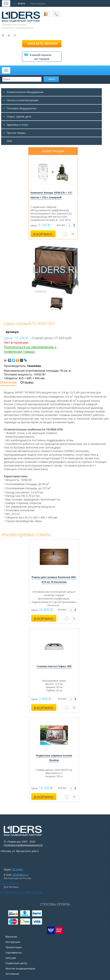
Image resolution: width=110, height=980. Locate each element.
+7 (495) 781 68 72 (10, 892)
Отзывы (27, 382)
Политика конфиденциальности (23, 845)
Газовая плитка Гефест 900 (54, 666)
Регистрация (38, 3)
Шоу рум (11, 958)
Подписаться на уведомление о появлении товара (30, 349)
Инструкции (13, 942)
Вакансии (11, 937)
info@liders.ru (20, 875)
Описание (8, 382)
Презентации (14, 947)
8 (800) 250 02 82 (10, 883)
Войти (22, 3)
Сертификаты (14, 952)
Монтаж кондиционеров (20, 968)
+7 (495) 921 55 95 (32, 892)
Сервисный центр (16, 963)
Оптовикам (12, 974)
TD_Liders (18, 869)
